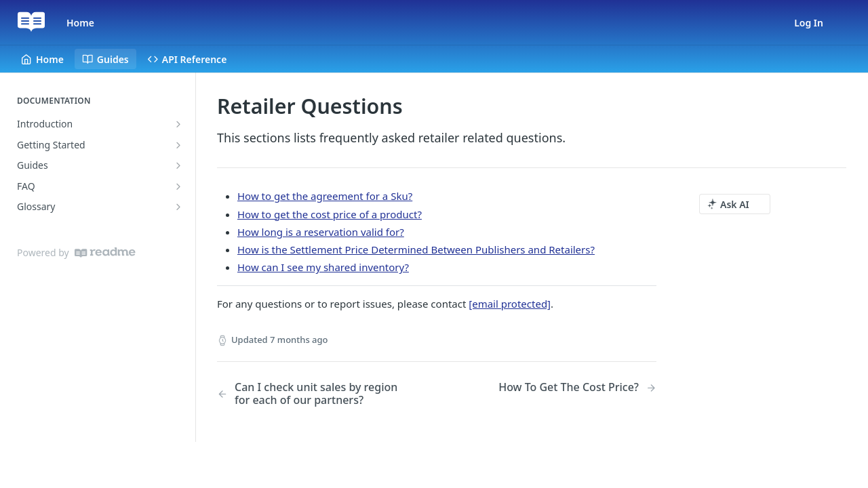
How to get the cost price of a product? (330, 214)
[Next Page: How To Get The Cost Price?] (577, 387)
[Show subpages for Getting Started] (178, 145)
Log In (809, 23)
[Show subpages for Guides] (178, 165)
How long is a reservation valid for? (321, 232)
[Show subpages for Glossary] (178, 207)
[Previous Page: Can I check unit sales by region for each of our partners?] (311, 394)
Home (80, 23)
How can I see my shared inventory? (323, 267)
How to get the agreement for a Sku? (325, 196)
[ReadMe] (105, 252)
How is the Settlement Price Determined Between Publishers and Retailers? (416, 249)
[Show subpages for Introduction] (178, 124)
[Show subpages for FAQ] (178, 186)
